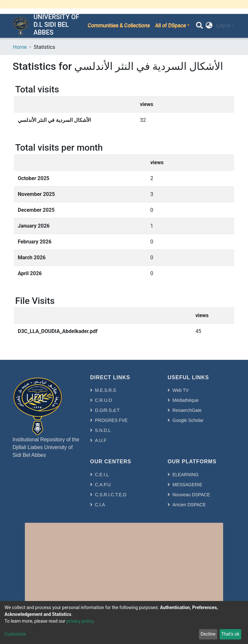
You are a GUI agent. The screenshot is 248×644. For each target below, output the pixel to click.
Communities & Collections (119, 26)
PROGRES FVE (111, 420)
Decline (208, 634)
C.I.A (100, 505)
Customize (15, 634)
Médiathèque (186, 400)
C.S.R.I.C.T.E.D (111, 495)
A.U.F (101, 440)
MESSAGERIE (187, 485)
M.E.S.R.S (105, 390)
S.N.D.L (103, 430)
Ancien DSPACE (189, 505)
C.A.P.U (103, 485)
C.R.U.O (103, 400)
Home (20, 47)
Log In (223, 26)
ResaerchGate (187, 410)
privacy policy (80, 621)
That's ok (230, 634)
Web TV (181, 390)
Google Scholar (188, 420)
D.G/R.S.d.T (107, 410)
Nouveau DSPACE (191, 495)
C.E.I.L (102, 475)
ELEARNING (186, 475)
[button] (209, 26)
